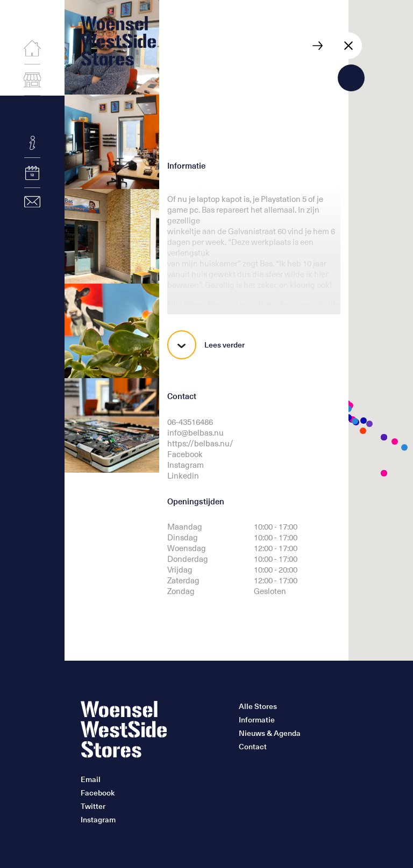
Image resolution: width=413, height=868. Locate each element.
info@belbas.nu (195, 432)
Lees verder (206, 345)
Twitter (93, 806)
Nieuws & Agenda (270, 733)
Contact (253, 747)
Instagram (186, 465)
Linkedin (183, 475)
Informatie (257, 720)
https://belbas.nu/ (200, 443)
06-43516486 (190, 422)
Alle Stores (258, 706)
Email (91, 779)
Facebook (185, 454)
